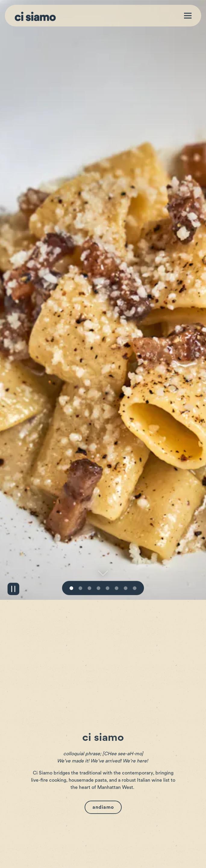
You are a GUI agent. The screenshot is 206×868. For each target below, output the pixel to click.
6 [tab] (117, 550)
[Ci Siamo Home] (35, 16)
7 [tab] (126, 550)
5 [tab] (108, 550)
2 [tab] (80, 550)
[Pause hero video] (13, 550)
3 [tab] (89, 550)
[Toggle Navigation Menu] (188, 16)
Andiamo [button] (103, 769)
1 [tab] (71, 550)
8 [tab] (135, 550)
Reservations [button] (103, 860)
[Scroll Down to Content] (103, 534)
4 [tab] (98, 550)
